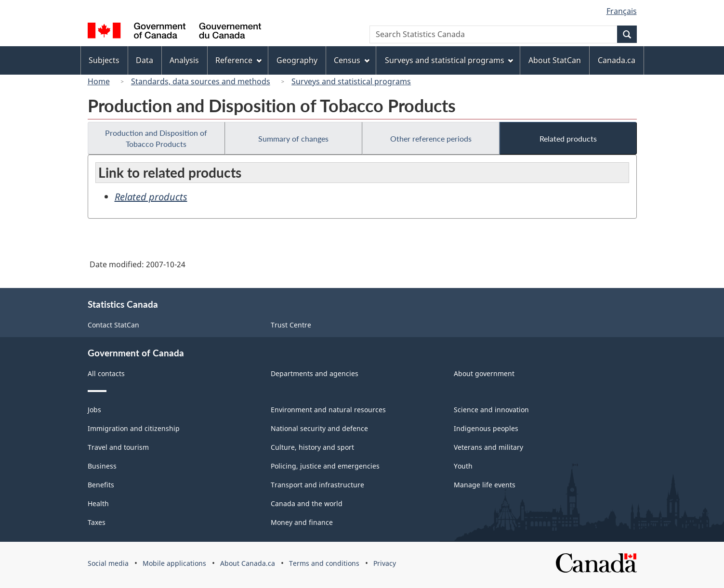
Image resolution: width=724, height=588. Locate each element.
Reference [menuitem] (238, 60)
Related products (568, 138)
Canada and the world (307, 503)
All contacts (106, 373)
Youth (463, 466)
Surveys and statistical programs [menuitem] (449, 60)
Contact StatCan (113, 325)
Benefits (101, 485)
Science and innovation (491, 410)
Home (99, 81)
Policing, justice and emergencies (325, 466)
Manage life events (485, 485)
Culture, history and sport (312, 447)
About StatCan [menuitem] (555, 60)
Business (102, 466)
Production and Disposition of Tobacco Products (156, 138)
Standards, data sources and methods (201, 81)
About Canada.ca (248, 563)
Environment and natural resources (328, 410)
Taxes (97, 522)
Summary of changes (293, 138)
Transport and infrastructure (317, 485)
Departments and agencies (315, 373)
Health (98, 503)
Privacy (385, 563)
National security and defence (319, 428)
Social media (108, 563)
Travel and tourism (118, 447)
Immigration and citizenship (134, 428)
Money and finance (302, 522)
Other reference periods (431, 138)
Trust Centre (291, 325)
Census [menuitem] (352, 60)
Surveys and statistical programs (351, 81)
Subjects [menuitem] (104, 60)
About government (484, 373)
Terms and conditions (324, 563)
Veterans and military (488, 447)
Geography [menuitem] (297, 60)
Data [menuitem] (145, 60)
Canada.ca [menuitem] (617, 60)
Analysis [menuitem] (184, 60)
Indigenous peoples (486, 428)
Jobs (94, 410)
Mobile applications (174, 563)
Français (622, 11)
